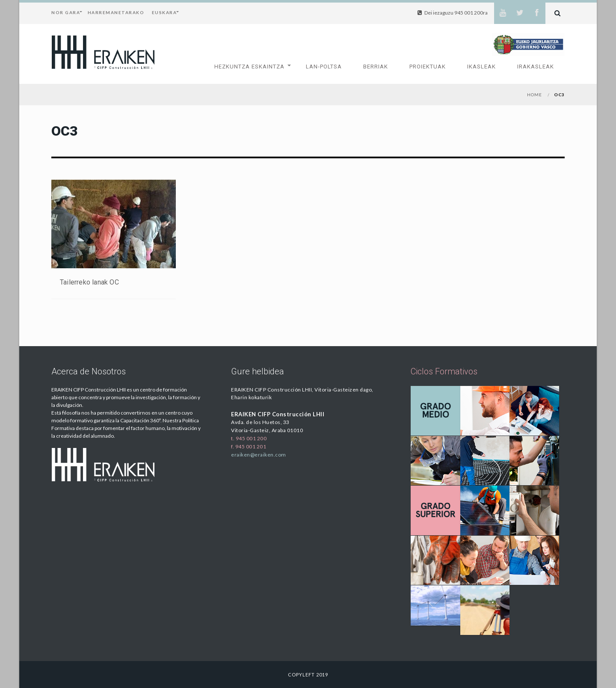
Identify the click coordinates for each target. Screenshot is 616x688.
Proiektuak (428, 67)
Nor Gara (66, 12)
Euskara (164, 12)
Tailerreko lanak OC (89, 282)
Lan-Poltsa (324, 67)
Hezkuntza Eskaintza (249, 67)
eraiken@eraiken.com (259, 455)
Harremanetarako (116, 12)
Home (535, 95)
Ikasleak (481, 67)
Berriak (376, 67)
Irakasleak (536, 67)
